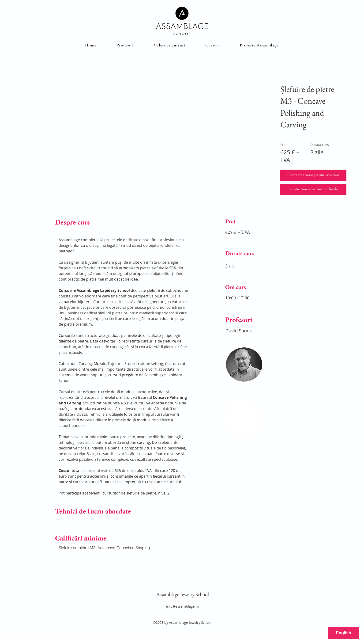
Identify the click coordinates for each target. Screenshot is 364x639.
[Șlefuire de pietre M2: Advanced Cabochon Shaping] (124, 548)
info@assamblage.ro (183, 606)
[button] (212, 45)
